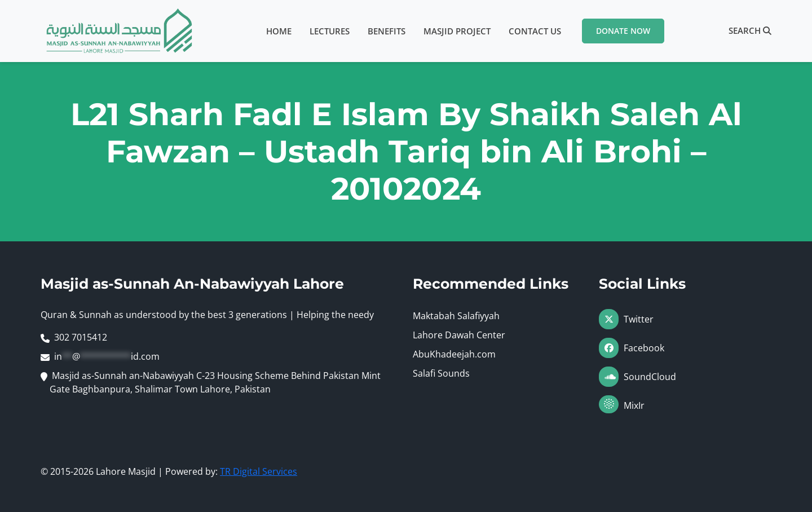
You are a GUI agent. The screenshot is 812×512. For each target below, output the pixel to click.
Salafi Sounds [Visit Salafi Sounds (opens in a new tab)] (441, 373)
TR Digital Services (259, 471)
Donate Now (623, 31)
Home (279, 31)
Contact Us (535, 31)
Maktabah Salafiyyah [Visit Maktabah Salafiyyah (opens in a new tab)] (456, 316)
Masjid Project (457, 31)
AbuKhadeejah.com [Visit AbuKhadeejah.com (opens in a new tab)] (454, 354)
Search (750, 30)
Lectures (330, 31)
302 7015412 (81, 337)
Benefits (387, 31)
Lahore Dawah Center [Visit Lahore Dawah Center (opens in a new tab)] (459, 335)
